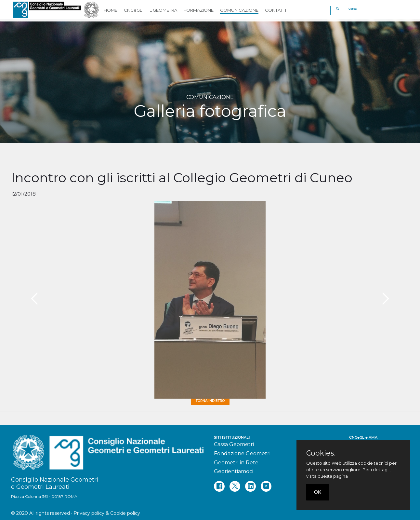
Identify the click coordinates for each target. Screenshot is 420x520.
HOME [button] (111, 10)
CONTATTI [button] (276, 10)
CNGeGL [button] (133, 10)
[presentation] (34, 299)
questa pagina (333, 476)
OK (318, 492)
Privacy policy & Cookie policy (107, 513)
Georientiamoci (234, 471)
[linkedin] (250, 486)
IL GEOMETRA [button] (163, 10)
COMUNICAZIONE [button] (239, 10)
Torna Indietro (210, 401)
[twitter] (235, 486)
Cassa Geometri (234, 444)
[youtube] (266, 486)
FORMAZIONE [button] (199, 10)
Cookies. (321, 453)
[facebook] (219, 486)
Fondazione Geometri (242, 453)
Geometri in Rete (236, 463)
